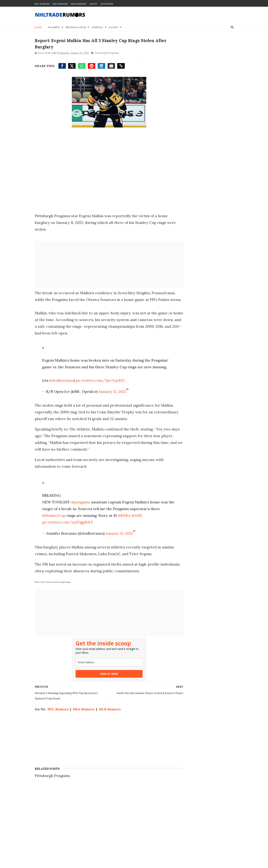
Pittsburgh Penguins (106, 54)
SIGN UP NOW (102, 689)
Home (38, 28)
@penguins (80, 517)
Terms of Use (182, 835)
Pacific (114, 28)
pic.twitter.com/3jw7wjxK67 (99, 395)
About (93, 4)
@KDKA (134, 530)
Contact (177, 820)
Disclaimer (180, 831)
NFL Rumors (42, 4)
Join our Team (183, 823)
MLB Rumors (78, 4)
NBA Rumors (60, 4)
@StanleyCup (63, 530)
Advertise (107, 4)
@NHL (146, 530)
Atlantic (54, 28)
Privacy (177, 827)
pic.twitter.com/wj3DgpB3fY (67, 537)
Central (98, 28)
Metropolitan (76, 28)
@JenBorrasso (60, 395)
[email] (102, 677)
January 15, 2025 (111, 406)
